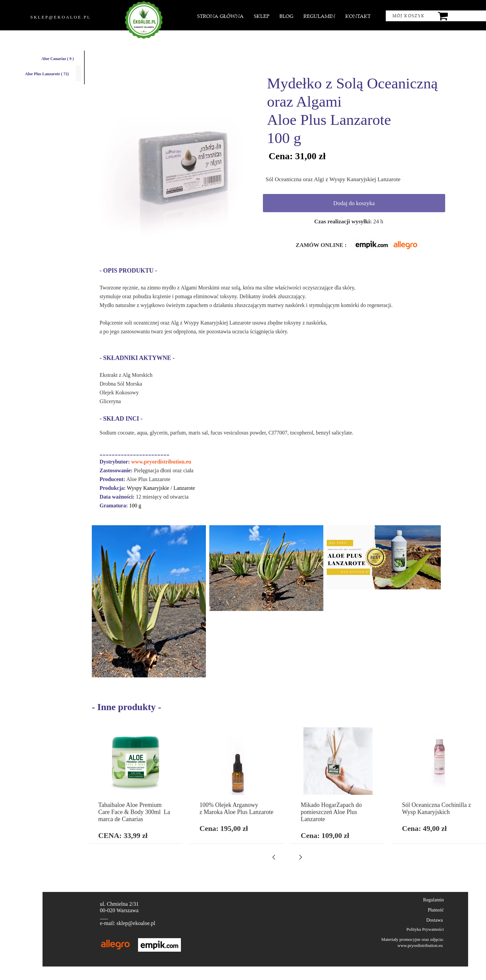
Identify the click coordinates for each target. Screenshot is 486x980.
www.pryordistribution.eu (161, 462)
